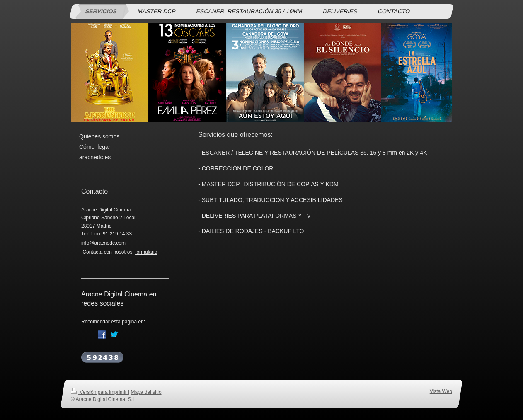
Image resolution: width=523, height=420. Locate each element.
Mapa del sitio (146, 392)
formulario (146, 252)
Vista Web (441, 391)
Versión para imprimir (99, 392)
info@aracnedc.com (103, 243)
